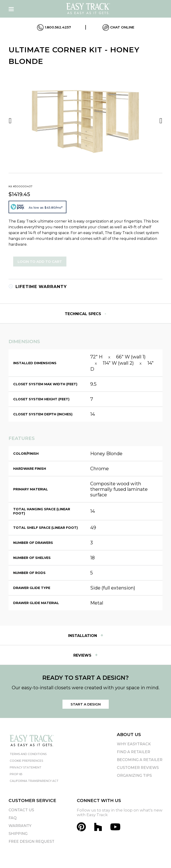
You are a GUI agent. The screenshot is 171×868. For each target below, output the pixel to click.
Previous (10, 121)
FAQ (13, 818)
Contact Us (21, 810)
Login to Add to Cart (40, 262)
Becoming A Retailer (140, 760)
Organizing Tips (134, 776)
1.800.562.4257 (54, 28)
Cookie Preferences (26, 761)
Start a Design (86, 704)
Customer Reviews (138, 768)
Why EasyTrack (134, 744)
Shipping (18, 834)
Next (161, 121)
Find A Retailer (134, 752)
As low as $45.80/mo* (46, 207)
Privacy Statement (26, 767)
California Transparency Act (34, 781)
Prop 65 (16, 774)
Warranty (20, 826)
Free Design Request (31, 841)
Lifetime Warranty (38, 287)
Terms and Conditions (28, 754)
